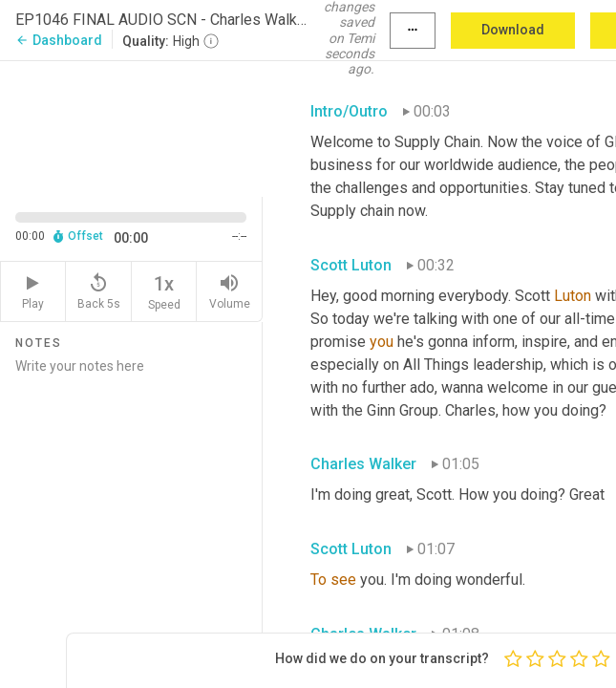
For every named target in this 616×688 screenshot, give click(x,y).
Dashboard (59, 40)
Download (513, 30)
